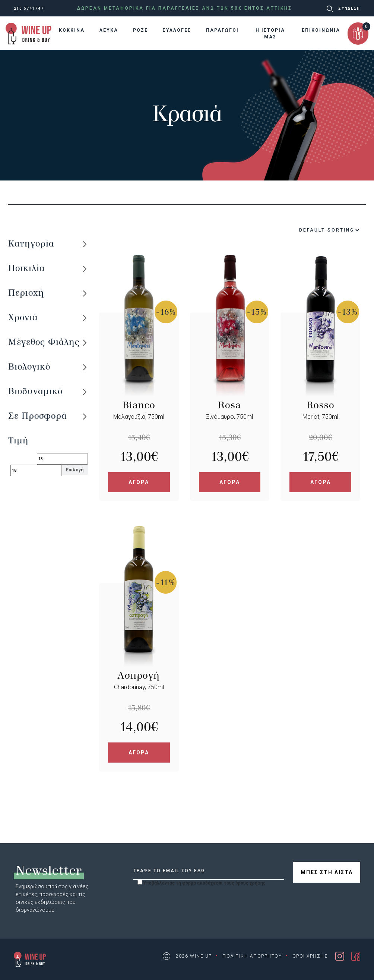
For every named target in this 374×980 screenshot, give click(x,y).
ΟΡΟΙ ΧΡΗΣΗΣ (310, 956)
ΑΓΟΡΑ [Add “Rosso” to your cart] (321, 482)
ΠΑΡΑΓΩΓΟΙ (222, 30)
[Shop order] (311, 230)
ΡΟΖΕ (140, 30)
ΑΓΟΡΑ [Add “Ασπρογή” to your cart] (139, 753)
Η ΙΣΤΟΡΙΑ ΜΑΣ (270, 34)
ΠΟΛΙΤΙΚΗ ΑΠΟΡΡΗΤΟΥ (252, 956)
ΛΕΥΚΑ (109, 30)
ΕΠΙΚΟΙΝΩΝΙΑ (321, 30)
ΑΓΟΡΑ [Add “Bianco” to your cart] (139, 482)
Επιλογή (75, 470)
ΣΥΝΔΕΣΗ (349, 8)
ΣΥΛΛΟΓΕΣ (177, 30)
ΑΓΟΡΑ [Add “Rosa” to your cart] (230, 482)
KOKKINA (72, 30)
